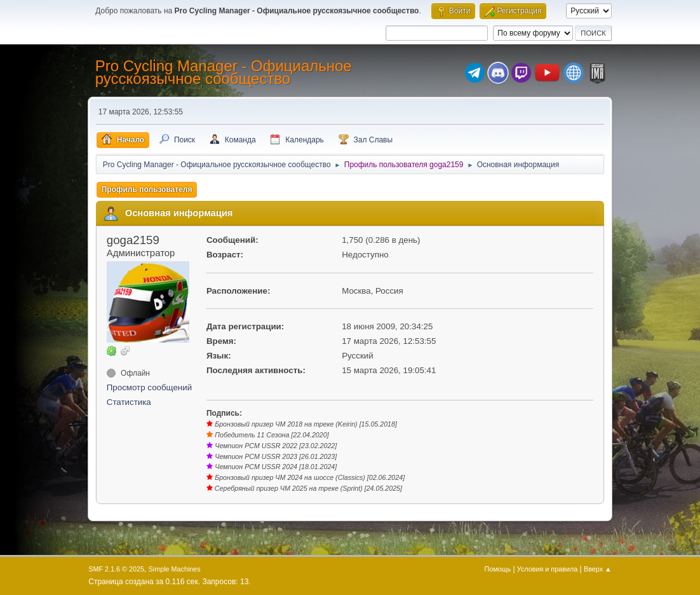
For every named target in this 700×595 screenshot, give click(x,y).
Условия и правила (547, 569)
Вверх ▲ (598, 569)
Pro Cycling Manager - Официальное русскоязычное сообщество (224, 72)
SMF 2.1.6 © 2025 (116, 569)
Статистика (129, 402)
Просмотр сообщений (149, 387)
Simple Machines (175, 569)
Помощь (497, 569)
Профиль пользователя (147, 189)
